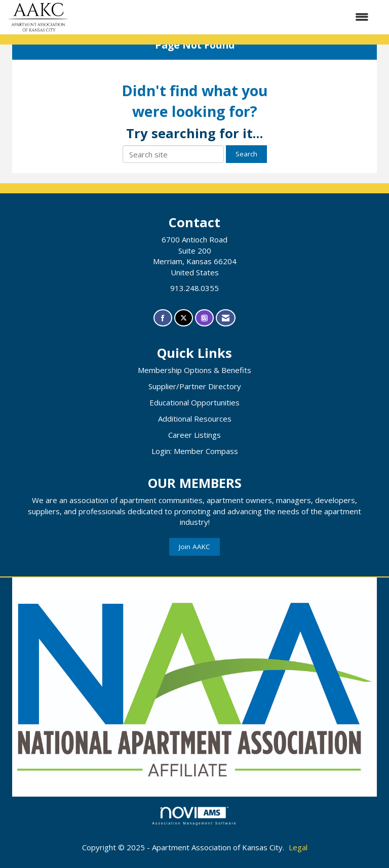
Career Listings (194, 435)
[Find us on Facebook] (163, 318)
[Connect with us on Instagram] (204, 318)
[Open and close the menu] (224, 17)
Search (246, 154)
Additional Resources (195, 419)
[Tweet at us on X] (184, 318)
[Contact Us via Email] (226, 318)
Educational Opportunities (194, 402)
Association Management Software (194, 816)
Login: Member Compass (195, 451)
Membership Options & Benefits (194, 370)
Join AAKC (194, 547)
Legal (298, 847)
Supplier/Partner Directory (195, 386)
